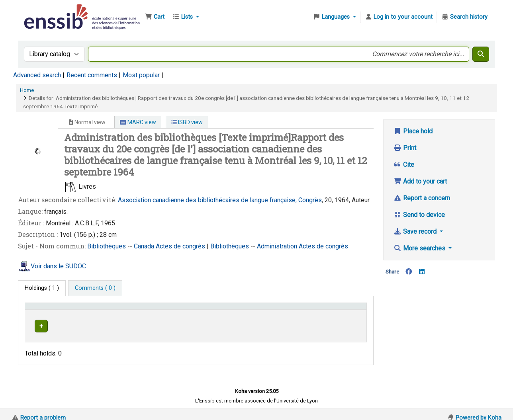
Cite (404, 165)
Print (405, 148)
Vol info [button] (303, 310)
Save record (416, 231)
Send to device (419, 215)
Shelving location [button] (172, 310)
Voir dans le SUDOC (58, 267)
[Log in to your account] (399, 17)
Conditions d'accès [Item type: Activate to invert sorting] (53, 310)
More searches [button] (420, 248)
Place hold (413, 131)
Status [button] (342, 310)
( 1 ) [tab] (42, 288)
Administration (278, 246)
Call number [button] (232, 310)
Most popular (141, 75)
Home (27, 90)
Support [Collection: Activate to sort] (119, 310)
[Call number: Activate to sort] (252, 310)
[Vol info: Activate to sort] (310, 310)
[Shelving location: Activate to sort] (180, 310)
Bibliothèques (107, 246)
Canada (145, 246)
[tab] (95, 288)
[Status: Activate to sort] (348, 310)
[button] (155, 17)
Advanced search (37, 75)
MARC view (138, 122)
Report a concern (422, 198)
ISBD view (187, 122)
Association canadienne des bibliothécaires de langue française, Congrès (220, 200)
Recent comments (92, 75)
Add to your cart (420, 181)
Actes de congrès (181, 246)
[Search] (481, 54)
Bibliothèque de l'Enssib (42, 11)
